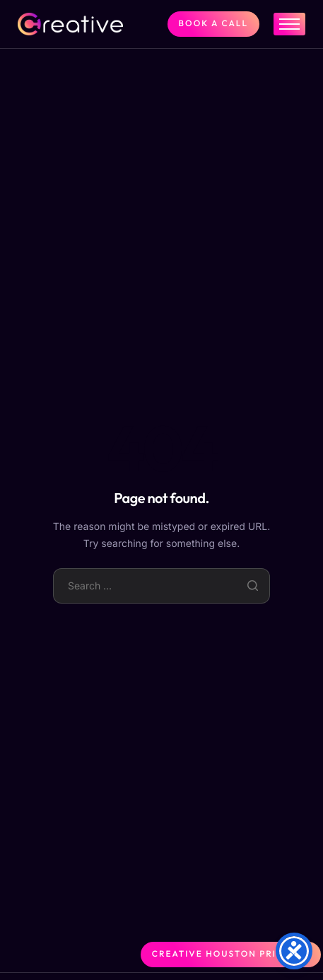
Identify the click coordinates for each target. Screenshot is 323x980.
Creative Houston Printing (231, 954)
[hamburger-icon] (289, 24)
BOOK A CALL (213, 24)
